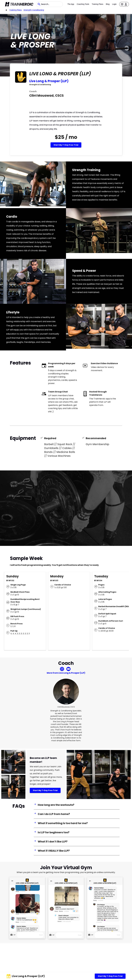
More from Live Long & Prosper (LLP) (66, 673)
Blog (108, 4)
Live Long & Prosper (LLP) (49, 81)
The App (71, 4)
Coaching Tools (83, 4)
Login (114, 4)
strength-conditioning (34, 10)
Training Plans (98, 4)
